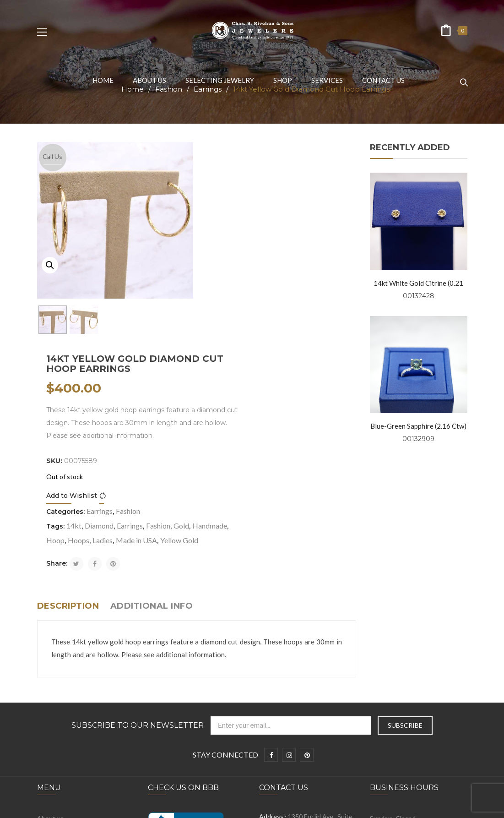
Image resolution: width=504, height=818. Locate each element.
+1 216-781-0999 (307, 690)
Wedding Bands (60, 733)
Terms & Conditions (66, 676)
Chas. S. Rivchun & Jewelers (176, 806)
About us (50, 648)
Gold (342, 341)
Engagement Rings (64, 719)
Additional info (152, 436)
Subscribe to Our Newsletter (138, 555)
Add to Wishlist (232, 311)
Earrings (260, 326)
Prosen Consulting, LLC (387, 806)
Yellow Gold (243, 370)
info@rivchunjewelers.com (313, 670)
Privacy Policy (57, 662)
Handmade (224, 355)
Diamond (260, 341)
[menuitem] (103, 80)
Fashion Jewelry (60, 747)
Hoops (277, 355)
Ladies (301, 355)
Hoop (254, 355)
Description (68, 436)
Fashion (289, 326)
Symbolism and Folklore (70, 705)
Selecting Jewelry (62, 690)
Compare (265, 311)
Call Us (52, 156)
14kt (235, 341)
